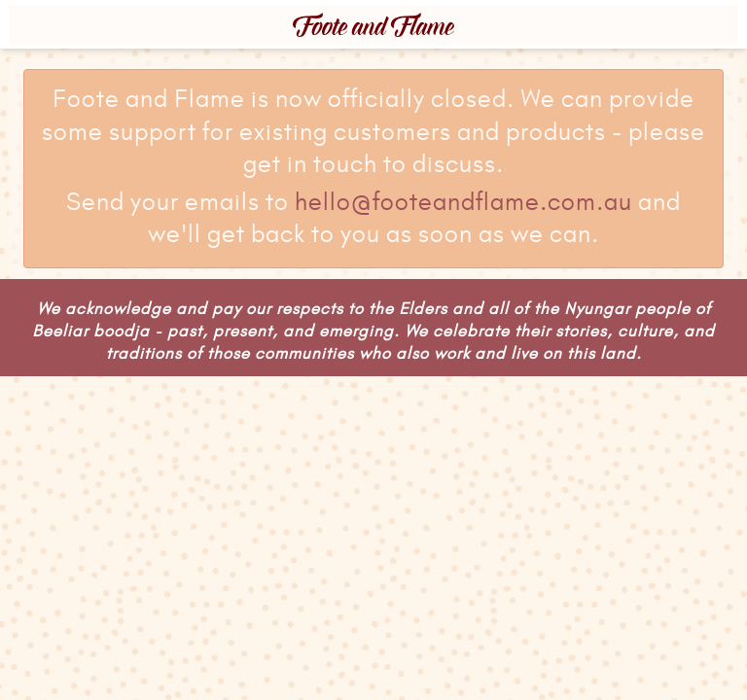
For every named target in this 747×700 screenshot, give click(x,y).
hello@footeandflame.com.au (463, 203)
